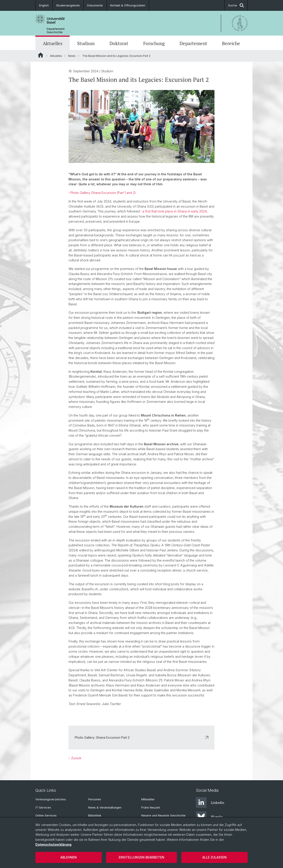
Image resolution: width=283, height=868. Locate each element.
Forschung (154, 43)
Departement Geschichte (56, 31)
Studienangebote (68, 5)
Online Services (46, 815)
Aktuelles (53, 43)
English (44, 5)
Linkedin (210, 803)
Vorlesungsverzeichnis (51, 799)
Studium (86, 43)
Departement (193, 43)
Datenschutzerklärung (53, 844)
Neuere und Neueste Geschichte (163, 815)
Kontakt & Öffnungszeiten (128, 5)
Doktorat (119, 43)
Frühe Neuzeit (151, 808)
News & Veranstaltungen (105, 808)
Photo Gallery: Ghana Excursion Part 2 (141, 737)
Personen (95, 799)
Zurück (76, 758)
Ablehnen (69, 857)
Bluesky (209, 817)
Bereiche (231, 43)
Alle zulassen (214, 857)
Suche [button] (236, 5)
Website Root (41, 55)
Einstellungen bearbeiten (141, 857)
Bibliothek (95, 815)
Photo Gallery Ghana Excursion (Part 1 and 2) (103, 193)
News (72, 56)
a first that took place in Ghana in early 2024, (175, 211)
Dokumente (95, 5)
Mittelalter (148, 799)
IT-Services (43, 808)
